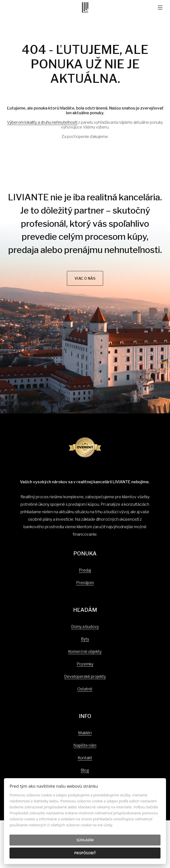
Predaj (85, 570)
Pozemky (85, 664)
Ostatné (85, 689)
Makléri (85, 733)
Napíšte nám (85, 745)
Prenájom (85, 583)
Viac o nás (85, 278)
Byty (85, 639)
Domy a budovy (85, 627)
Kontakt (85, 758)
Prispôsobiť (85, 853)
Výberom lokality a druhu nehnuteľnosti (42, 122)
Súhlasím (85, 840)
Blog (85, 770)
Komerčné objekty (85, 652)
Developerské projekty (85, 677)
